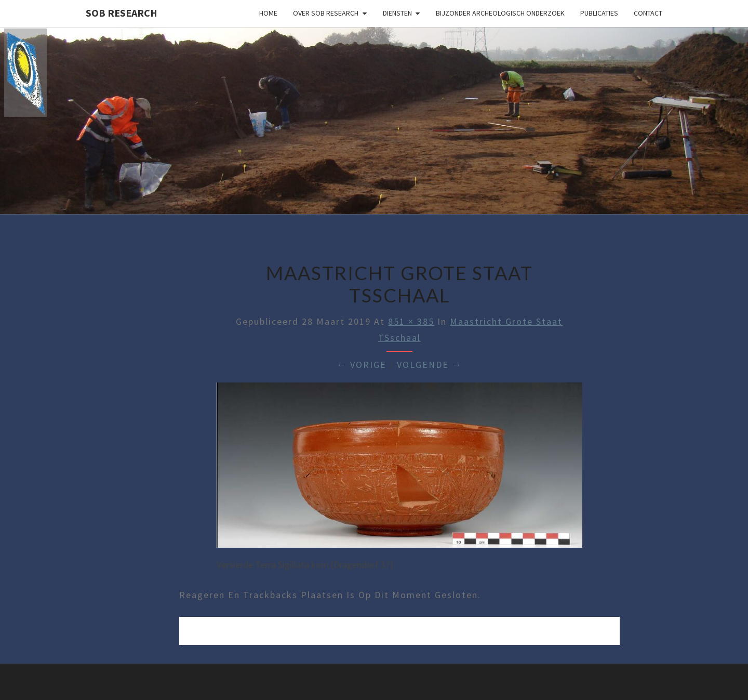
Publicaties (599, 13)
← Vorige (362, 365)
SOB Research (122, 13)
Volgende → (430, 365)
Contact (648, 13)
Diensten (397, 13)
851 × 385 (411, 321)
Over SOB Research (326, 13)
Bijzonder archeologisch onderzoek (500, 13)
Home (268, 13)
